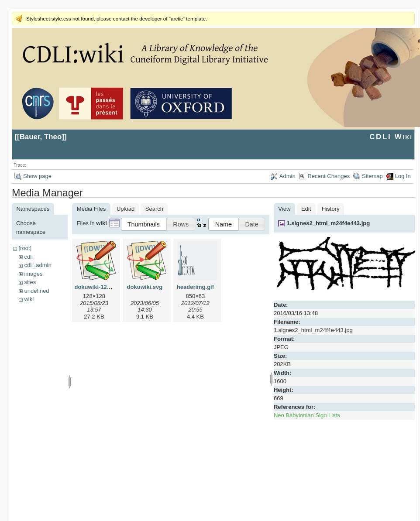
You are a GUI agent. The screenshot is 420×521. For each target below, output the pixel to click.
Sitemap (372, 176)
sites (30, 282)
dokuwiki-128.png (98, 287)
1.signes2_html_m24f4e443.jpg (328, 223)
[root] (25, 248)
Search (154, 209)
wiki (29, 299)
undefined (36, 291)
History (330, 209)
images (33, 274)
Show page (37, 176)
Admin (287, 176)
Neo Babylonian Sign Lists (307, 415)
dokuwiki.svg (145, 287)
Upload (126, 209)
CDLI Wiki (391, 137)
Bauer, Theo (41, 137)
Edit (306, 209)
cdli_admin (38, 265)
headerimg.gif (195, 287)
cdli (28, 257)
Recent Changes (329, 176)
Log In (403, 176)
